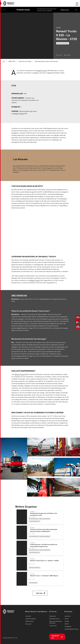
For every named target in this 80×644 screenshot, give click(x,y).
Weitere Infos (65, 10)
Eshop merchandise (30, 619)
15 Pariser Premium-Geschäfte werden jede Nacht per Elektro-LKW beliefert (44, 530)
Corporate (28, 616)
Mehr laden (39, 593)
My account (28, 624)
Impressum (67, 616)
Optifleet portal (29, 621)
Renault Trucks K (42, 70)
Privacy (66, 619)
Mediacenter (52, 616)
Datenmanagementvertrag (71, 629)
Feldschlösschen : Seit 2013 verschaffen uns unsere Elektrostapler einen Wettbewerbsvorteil (44, 546)
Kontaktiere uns (55, 637)
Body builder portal (54, 619)
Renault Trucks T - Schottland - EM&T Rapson (44, 576)
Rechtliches (68, 611)
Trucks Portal (52, 625)
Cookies (66, 621)
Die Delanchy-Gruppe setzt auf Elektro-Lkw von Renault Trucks (43, 514)
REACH (66, 624)
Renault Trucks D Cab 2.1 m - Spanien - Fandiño (44, 561)
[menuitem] (78, 318)
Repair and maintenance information (55, 622)
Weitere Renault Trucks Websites (36, 611)
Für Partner (52, 611)
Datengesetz (67, 626)
